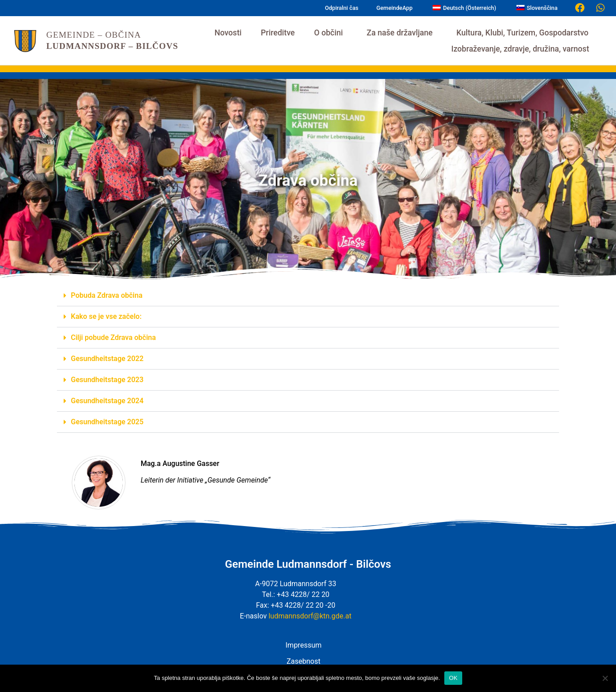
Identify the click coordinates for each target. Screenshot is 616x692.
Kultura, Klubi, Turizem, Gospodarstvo (525, 33)
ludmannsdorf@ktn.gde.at (310, 616)
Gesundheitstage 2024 (107, 401)
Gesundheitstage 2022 (107, 359)
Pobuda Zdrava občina (107, 295)
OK (453, 678)
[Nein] (605, 678)
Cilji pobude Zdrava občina (113, 337)
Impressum (304, 645)
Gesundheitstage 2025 (107, 422)
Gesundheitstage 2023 (107, 380)
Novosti (228, 33)
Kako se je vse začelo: (106, 316)
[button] (308, 296)
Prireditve (278, 33)
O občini (330, 33)
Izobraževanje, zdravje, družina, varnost (522, 49)
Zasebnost (303, 661)
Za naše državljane (402, 33)
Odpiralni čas (342, 8)
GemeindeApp (394, 8)
